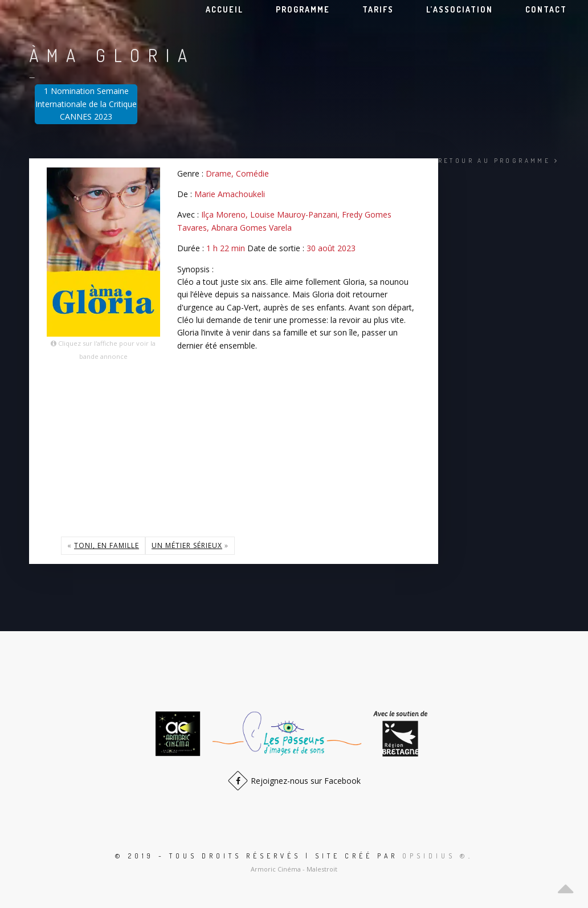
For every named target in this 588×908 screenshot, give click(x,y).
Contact (546, 9)
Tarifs (378, 9)
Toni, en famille (107, 545)
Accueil (224, 9)
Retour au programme (499, 161)
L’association (460, 9)
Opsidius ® (435, 856)
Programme (303, 9)
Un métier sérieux (187, 545)
